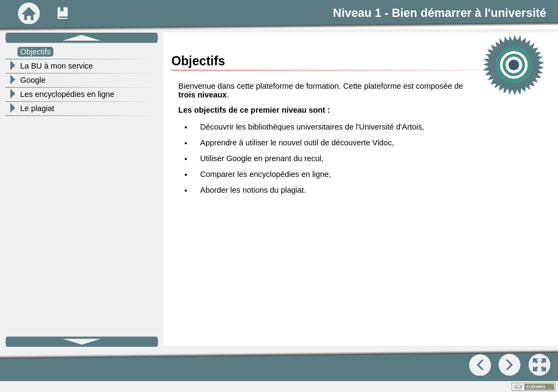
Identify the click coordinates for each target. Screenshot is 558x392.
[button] (539, 365)
